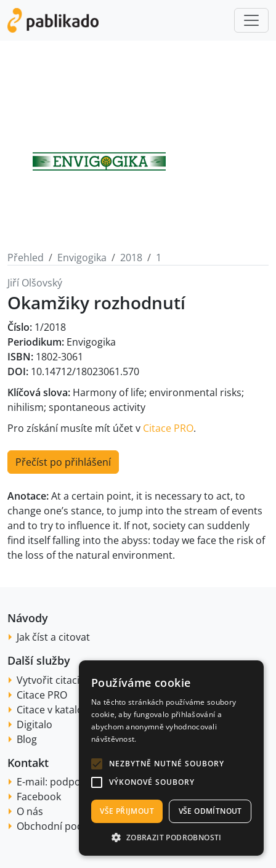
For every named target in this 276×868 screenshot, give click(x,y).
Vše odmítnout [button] (210, 811)
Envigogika (82, 258)
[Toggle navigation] (251, 20)
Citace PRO (168, 428)
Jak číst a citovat (53, 637)
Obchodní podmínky (64, 826)
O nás (30, 811)
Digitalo (34, 724)
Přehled (26, 258)
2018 (131, 258)
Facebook (39, 797)
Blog (27, 739)
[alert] (171, 758)
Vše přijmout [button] (127, 811)
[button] (97, 764)
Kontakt (28, 763)
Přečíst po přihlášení (63, 462)
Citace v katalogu (56, 710)
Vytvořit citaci (48, 680)
